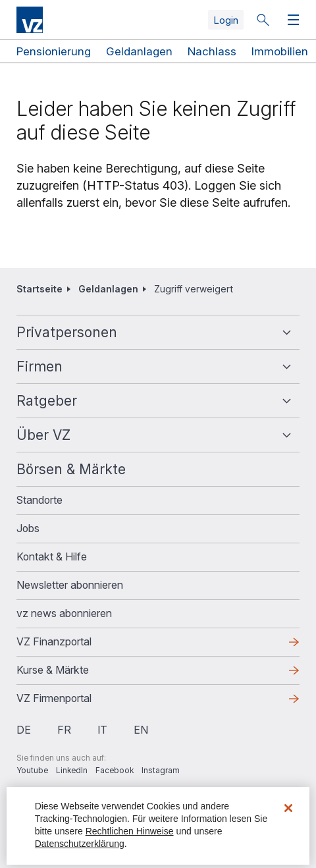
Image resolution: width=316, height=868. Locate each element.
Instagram (161, 770)
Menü (290, 20)
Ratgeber (47, 401)
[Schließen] (288, 808)
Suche (263, 20)
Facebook (115, 770)
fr (64, 730)
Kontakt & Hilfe (52, 556)
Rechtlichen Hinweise (130, 831)
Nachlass (212, 51)
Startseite (39, 289)
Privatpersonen (67, 332)
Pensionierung (54, 51)
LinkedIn (72, 770)
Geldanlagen (139, 51)
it (102, 730)
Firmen (39, 366)
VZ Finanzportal (54, 641)
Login (226, 20)
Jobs (28, 528)
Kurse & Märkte (53, 670)
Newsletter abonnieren (70, 585)
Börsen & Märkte (71, 469)
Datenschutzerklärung (80, 844)
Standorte (39, 500)
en (141, 730)
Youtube (32, 770)
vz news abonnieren (64, 613)
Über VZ (43, 435)
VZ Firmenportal (54, 698)
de (24, 730)
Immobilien (280, 51)
